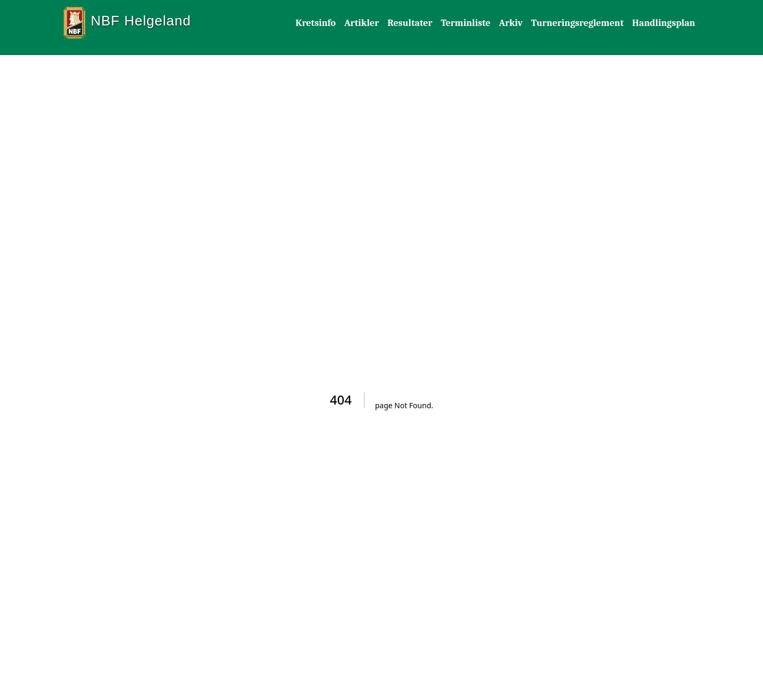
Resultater (410, 23)
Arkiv (511, 23)
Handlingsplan (664, 23)
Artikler (362, 23)
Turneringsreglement (577, 23)
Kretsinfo (316, 23)
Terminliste (466, 23)
